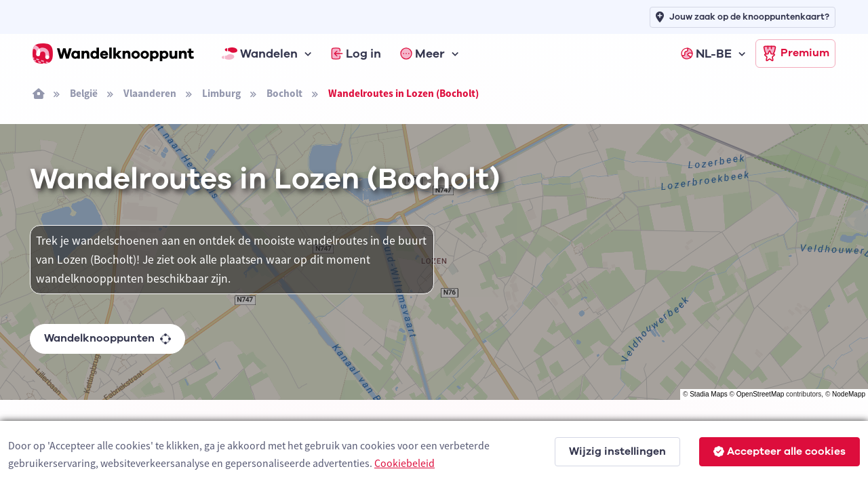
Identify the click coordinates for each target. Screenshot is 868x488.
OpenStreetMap (761, 394)
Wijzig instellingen (617, 451)
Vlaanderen (150, 93)
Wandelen (260, 54)
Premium (795, 54)
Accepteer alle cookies (780, 451)
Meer (422, 54)
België (84, 93)
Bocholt (284, 93)
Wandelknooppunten (107, 338)
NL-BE (706, 54)
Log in (356, 54)
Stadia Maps (709, 394)
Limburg (221, 93)
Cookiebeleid (405, 463)
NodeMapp (849, 394)
